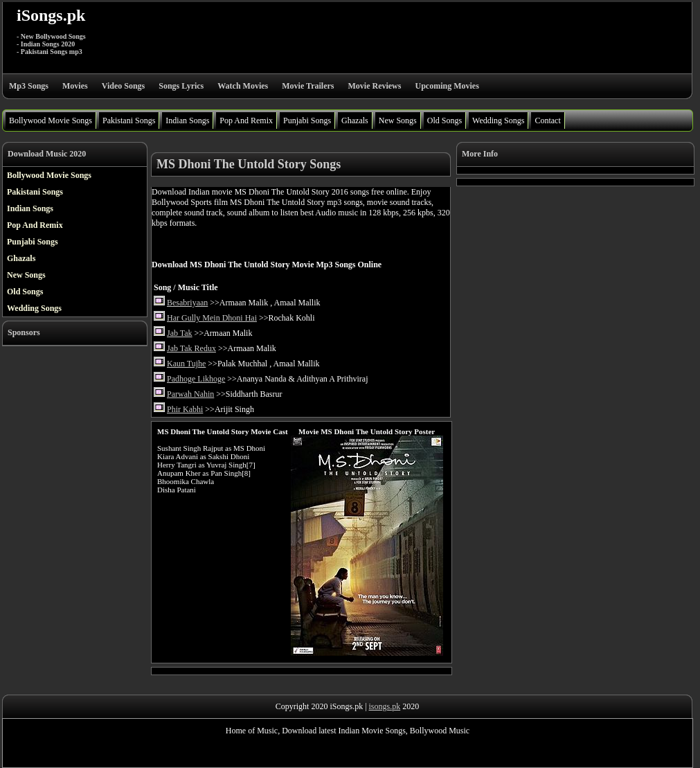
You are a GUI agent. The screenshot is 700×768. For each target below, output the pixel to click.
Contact (547, 120)
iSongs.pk (51, 15)
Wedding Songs (498, 120)
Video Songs (124, 86)
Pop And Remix (246, 120)
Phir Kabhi (185, 409)
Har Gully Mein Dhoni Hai (212, 318)
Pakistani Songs (129, 120)
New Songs (398, 120)
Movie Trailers (308, 86)
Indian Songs (187, 120)
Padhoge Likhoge (196, 379)
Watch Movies (243, 86)
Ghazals (355, 120)
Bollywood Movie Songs (51, 120)
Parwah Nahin (190, 394)
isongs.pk (385, 706)
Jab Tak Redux (191, 348)
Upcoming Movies (447, 86)
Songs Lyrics (181, 86)
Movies (75, 86)
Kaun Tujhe (186, 364)
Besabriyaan (187, 303)
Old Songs (445, 120)
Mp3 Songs (29, 86)
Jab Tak (180, 333)
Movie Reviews (374, 86)
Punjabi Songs (307, 120)
